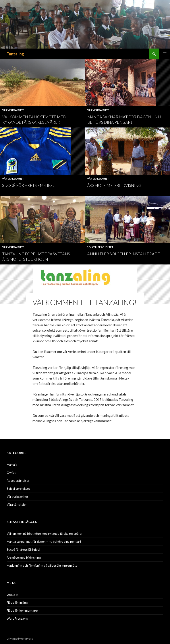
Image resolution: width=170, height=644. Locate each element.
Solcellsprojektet (100, 247)
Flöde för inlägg (17, 602)
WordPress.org (17, 618)
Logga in (12, 594)
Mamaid (12, 465)
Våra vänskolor (17, 504)
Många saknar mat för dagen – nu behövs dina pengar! (44, 541)
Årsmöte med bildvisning (114, 185)
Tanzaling (15, 54)
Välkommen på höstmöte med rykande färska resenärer (45, 533)
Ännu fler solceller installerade (124, 254)
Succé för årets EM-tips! (28, 185)
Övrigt (11, 473)
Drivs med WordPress (20, 639)
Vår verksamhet (13, 110)
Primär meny (165, 54)
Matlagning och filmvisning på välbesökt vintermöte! (43, 565)
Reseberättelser (18, 481)
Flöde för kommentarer (22, 610)
